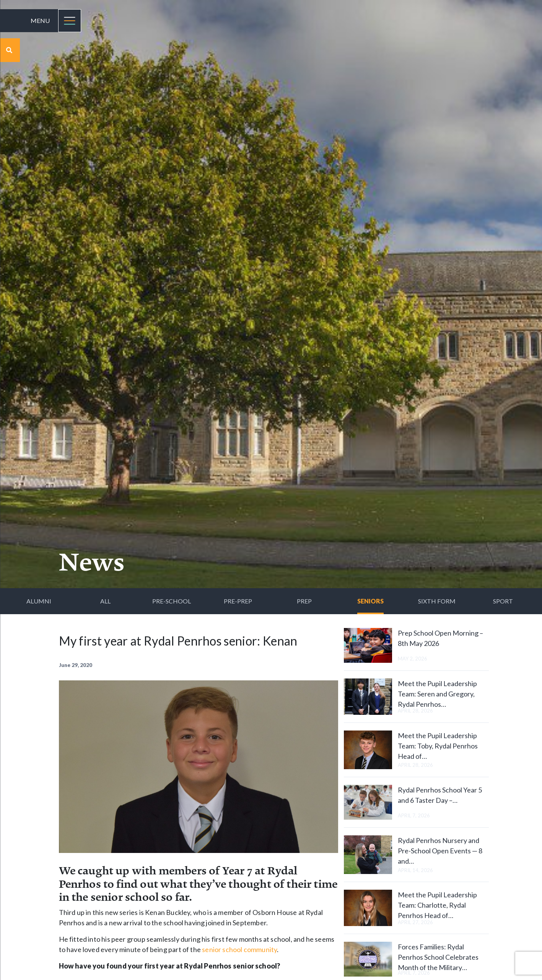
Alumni (39, 601)
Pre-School (172, 601)
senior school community (239, 949)
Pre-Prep (238, 601)
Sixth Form (437, 601)
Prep (304, 601)
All (105, 601)
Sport (503, 601)
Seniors (370, 601)
